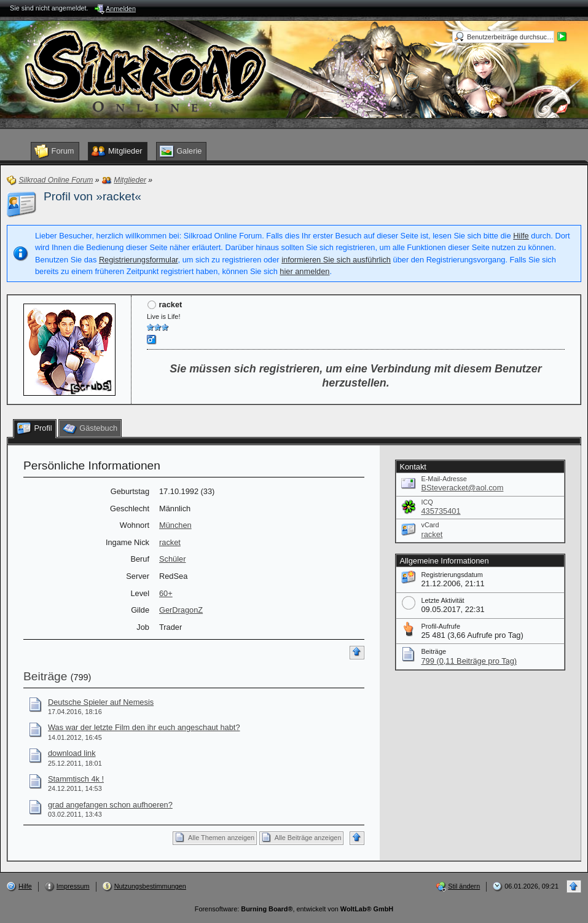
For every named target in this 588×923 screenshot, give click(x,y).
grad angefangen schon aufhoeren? (110, 805)
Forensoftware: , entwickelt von (294, 909)
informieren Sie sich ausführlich (336, 260)
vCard (430, 525)
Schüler (172, 559)
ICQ (427, 502)
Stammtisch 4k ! (76, 779)
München (175, 525)
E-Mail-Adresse (444, 479)
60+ (166, 593)
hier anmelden (304, 271)
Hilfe (521, 236)
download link (72, 753)
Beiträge (45, 676)
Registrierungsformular (139, 260)
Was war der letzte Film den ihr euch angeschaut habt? (144, 727)
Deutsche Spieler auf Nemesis (101, 702)
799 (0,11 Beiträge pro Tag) (469, 661)
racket (170, 542)
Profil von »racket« (92, 196)
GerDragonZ (181, 610)
